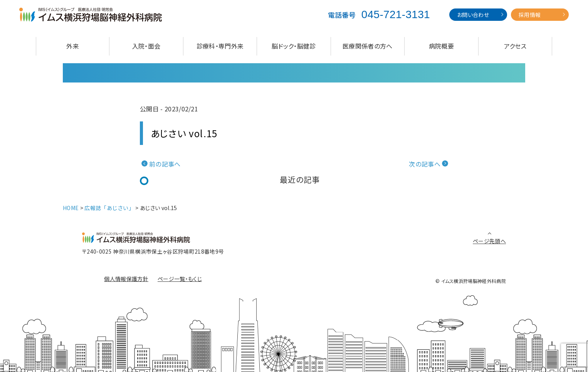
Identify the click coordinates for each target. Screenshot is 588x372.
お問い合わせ (473, 15)
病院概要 (441, 46)
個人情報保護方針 (126, 279)
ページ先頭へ (489, 241)
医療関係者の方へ (368, 46)
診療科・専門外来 (220, 46)
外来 (73, 46)
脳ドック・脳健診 (294, 46)
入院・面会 (146, 46)
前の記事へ (165, 164)
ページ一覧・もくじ (180, 279)
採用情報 (530, 15)
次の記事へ (425, 164)
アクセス (515, 46)
